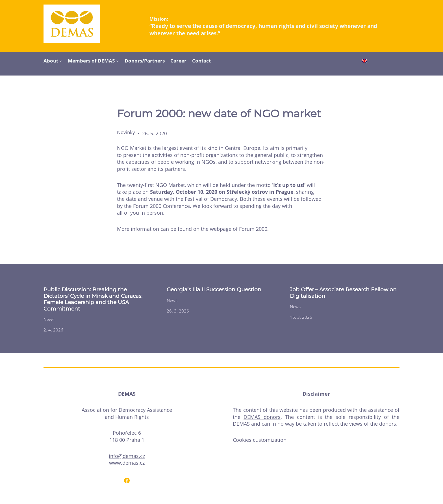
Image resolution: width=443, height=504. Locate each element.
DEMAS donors (262, 417)
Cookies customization (260, 440)
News (49, 319)
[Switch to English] (364, 61)
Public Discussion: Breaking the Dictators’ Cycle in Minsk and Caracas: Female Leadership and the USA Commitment (93, 299)
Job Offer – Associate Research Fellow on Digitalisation (343, 293)
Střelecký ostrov (247, 192)
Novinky (126, 132)
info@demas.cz (127, 456)
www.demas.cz (127, 463)
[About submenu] (61, 61)
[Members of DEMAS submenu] (117, 61)
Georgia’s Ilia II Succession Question (214, 290)
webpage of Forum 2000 (238, 229)
